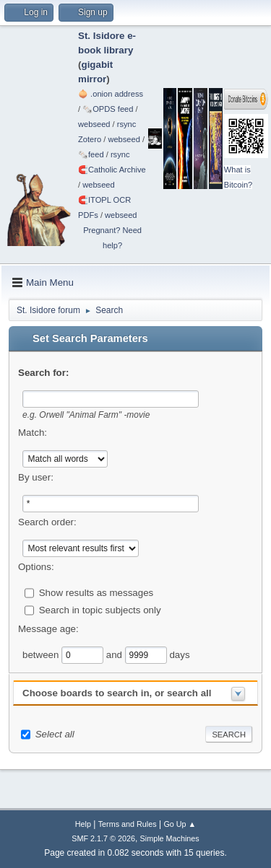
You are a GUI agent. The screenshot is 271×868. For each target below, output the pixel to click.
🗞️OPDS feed (108, 109)
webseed (94, 124)
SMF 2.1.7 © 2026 (103, 838)
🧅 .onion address (111, 94)
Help (83, 824)
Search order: (47, 522)
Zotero (90, 139)
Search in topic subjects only (100, 609)
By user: (36, 477)
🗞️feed (91, 154)
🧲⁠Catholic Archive (112, 170)
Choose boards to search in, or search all (117, 693)
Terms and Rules (128, 824)
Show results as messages (96, 592)
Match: (33, 433)
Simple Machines (170, 838)
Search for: (43, 373)
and (116, 654)
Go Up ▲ (180, 824)
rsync (127, 124)
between (42, 654)
